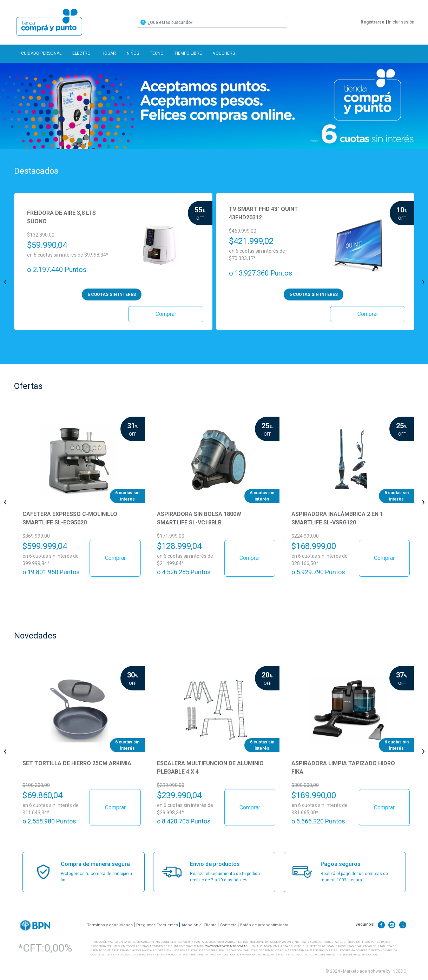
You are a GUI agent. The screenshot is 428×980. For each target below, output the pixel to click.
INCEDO (399, 971)
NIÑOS (133, 53)
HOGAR (109, 53)
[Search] (212, 22)
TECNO (157, 53)
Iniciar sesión (400, 22)
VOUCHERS (224, 53)
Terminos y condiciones (110, 925)
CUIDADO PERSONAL (41, 53)
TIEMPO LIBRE (188, 53)
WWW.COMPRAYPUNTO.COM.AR (226, 946)
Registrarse (373, 22)
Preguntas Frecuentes (157, 925)
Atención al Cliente (199, 925)
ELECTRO (81, 53)
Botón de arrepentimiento (264, 925)
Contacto (228, 925)
